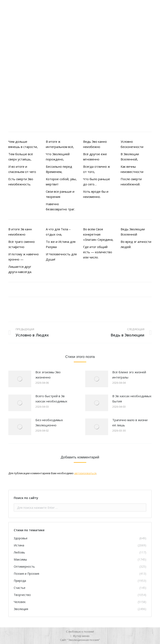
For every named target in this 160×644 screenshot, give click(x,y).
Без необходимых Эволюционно (49, 423)
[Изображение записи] (20, 379)
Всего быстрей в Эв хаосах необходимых (51, 399)
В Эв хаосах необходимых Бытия (132, 399)
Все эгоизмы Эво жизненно (48, 375)
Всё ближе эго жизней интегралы (129, 375)
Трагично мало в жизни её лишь (130, 423)
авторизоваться (85, 473)
